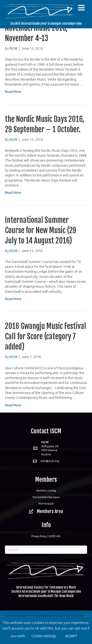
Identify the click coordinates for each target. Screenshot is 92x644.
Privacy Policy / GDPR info (46, 536)
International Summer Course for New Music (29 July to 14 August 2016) (41, 230)
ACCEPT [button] (71, 636)
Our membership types (46, 497)
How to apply (46, 503)
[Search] (46, 550)
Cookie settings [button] (44, 636)
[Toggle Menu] (81, 8)
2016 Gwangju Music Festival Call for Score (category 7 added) (46, 336)
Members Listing (46, 491)
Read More (13, 92)
